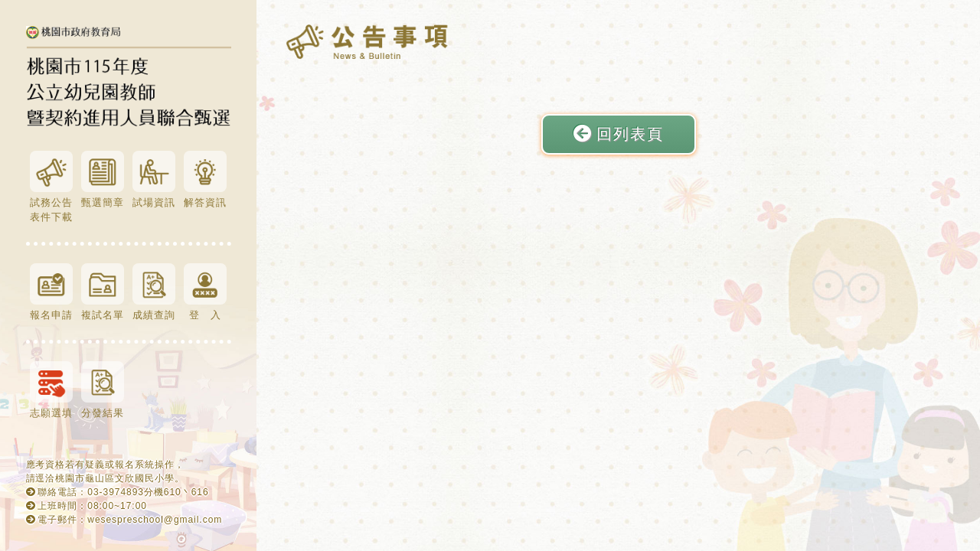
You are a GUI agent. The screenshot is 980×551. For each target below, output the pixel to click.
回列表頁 (619, 134)
